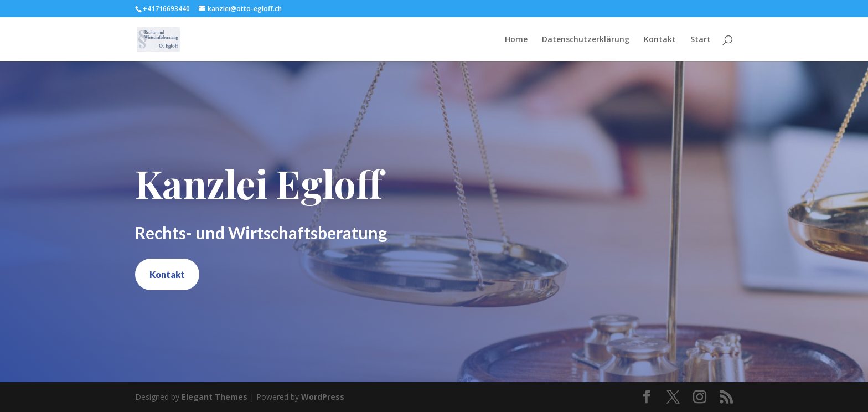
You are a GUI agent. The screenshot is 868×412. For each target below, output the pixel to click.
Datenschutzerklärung (586, 40)
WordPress (323, 397)
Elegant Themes (215, 397)
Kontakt (660, 40)
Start (701, 40)
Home (516, 40)
